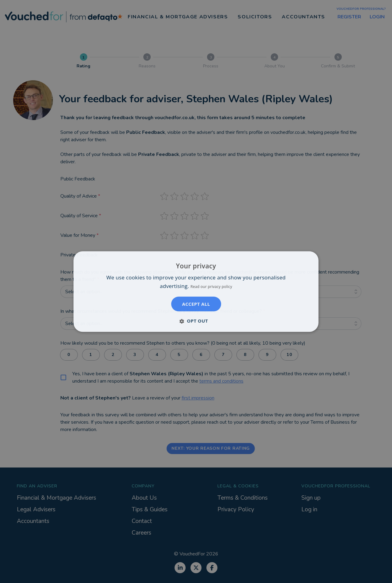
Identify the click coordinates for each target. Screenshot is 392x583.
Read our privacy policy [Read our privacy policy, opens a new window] (211, 287)
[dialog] (196, 291)
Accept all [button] (196, 304)
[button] (196, 321)
